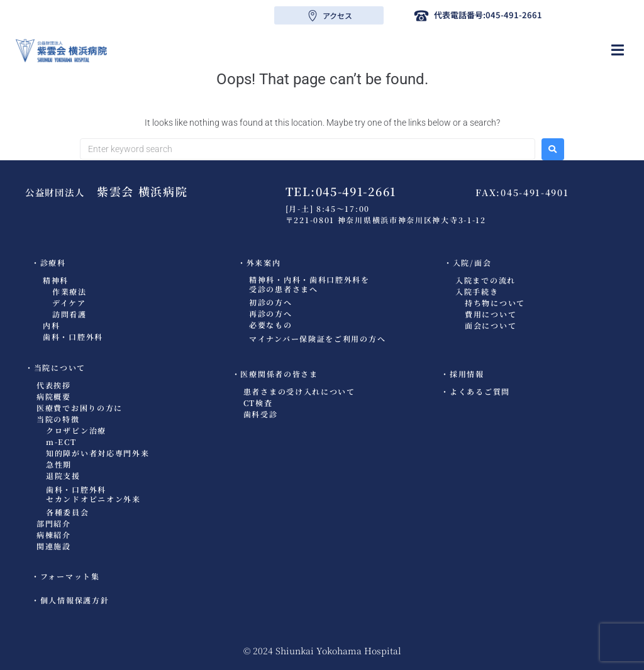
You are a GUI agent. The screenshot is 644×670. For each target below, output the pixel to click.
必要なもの (271, 325)
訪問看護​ (69, 314)
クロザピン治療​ (76, 430)
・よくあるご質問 (475, 391)
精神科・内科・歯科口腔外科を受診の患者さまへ (309, 284)
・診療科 (49, 262)
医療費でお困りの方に (80, 408)
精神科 (56, 280)
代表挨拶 (54, 385)
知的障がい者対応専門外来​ (97, 453)
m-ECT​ (61, 442)
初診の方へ (271, 302)
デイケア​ (69, 303)
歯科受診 (261, 414)
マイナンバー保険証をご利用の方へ (317, 338)
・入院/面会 (468, 262)
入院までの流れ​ (486, 280)
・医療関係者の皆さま (275, 374)
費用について (491, 314)
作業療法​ (69, 291)
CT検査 (258, 403)
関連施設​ (54, 546)
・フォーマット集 (66, 576)
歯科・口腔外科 (73, 337)
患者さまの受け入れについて (299, 391)
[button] (617, 50)
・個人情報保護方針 (70, 600)
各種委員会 (68, 512)
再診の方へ (271, 313)
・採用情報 (463, 374)
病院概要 (54, 396)
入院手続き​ (477, 291)
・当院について (55, 367)
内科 (51, 325)
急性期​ (59, 464)
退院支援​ (63, 475)
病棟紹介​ (54, 535)
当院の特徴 (58, 419)
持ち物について (495, 303)
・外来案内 (259, 262)
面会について (491, 325)
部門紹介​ (54, 523)
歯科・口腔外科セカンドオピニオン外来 (93, 494)
